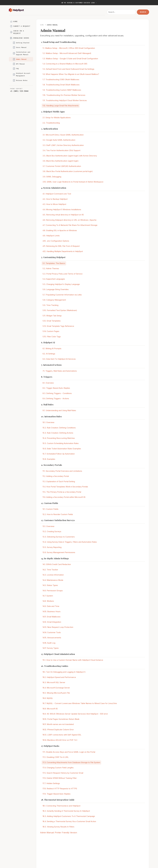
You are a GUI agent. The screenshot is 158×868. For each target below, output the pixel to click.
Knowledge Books (20, 38)
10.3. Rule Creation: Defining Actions (58, 433)
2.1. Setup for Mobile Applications (57, 118)
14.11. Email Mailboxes (52, 617)
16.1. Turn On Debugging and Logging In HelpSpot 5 (64, 672)
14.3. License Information (53, 575)
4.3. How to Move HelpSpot (54, 204)
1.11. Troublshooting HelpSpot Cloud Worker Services (65, 100)
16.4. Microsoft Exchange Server (56, 688)
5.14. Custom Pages (51, 331)
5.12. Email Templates (52, 321)
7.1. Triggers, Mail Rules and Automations (60, 371)
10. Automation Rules (51, 416)
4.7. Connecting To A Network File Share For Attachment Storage (70, 225)
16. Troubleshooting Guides (55, 666)
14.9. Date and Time (51, 606)
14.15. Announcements (52, 638)
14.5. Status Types (50, 585)
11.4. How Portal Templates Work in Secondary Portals (65, 487)
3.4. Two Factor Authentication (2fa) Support (61, 150)
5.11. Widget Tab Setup (52, 316)
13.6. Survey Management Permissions (59, 552)
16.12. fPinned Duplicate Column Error (58, 730)
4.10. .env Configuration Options (56, 241)
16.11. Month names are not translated (58, 724)
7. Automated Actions (51, 365)
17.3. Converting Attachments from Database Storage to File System (71, 762)
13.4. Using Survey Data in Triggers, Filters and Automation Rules (70, 542)
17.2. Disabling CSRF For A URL (56, 757)
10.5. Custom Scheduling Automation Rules (61, 443)
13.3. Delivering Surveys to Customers (59, 537)
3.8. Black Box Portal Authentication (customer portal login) (68, 171)
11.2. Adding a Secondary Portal (56, 476)
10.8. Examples (49, 459)
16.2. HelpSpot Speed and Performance (59, 677)
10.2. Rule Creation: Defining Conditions (59, 428)
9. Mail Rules (47, 404)
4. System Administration (54, 188)
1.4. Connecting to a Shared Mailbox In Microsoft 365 (65, 64)
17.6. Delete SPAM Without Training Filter (60, 778)
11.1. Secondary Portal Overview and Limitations (62, 471)
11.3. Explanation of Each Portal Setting (59, 481)
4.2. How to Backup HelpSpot (55, 199)
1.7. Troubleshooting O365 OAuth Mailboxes (61, 79)
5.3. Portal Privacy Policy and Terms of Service (63, 274)
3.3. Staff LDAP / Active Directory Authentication (63, 145)
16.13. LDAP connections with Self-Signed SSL (62, 735)
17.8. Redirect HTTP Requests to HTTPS (60, 789)
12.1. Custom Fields (50, 509)
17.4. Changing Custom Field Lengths (58, 768)
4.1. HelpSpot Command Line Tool (57, 194)
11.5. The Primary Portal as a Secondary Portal (62, 492)
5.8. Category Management (54, 300)
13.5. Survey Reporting (52, 547)
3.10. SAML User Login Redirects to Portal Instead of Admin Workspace (73, 182)
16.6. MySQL (48, 698)
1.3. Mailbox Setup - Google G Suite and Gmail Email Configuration (70, 59)
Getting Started (21, 43)
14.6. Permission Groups (53, 591)
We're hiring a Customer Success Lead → (79, 3)
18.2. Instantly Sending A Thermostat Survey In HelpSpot (66, 811)
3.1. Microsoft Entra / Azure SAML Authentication (63, 135)
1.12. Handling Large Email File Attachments (61, 106)
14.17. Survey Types (51, 648)
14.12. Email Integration (52, 622)
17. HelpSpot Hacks (50, 746)
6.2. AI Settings (49, 354)
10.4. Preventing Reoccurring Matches (59, 438)
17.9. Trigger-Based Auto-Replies (57, 794)
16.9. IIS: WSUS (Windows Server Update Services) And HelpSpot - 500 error (75, 714)
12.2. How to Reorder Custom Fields (58, 514)
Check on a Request (17, 32)
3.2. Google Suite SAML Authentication (59, 140)
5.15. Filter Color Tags (52, 337)
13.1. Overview (48, 526)
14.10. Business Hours (52, 611)
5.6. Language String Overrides (56, 289)
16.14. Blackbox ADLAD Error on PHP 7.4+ (60, 740)
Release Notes (20, 80)
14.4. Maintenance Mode (53, 580)
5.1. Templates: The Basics (54, 263)
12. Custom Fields (50, 503)
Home (14, 22)
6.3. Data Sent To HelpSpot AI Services (59, 359)
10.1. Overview (48, 422)
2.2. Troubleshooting (51, 123)
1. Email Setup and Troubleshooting (59, 42)
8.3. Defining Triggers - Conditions (57, 393)
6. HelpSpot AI (48, 342)
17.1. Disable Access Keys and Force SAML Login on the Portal (69, 752)
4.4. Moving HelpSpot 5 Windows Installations (62, 209)
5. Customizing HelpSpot (53, 257)
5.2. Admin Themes (51, 268)
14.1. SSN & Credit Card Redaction (57, 564)
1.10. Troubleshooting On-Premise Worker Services (64, 95)
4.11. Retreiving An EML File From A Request (61, 246)
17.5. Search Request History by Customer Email (63, 773)
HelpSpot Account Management (21, 74)
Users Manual (20, 47)
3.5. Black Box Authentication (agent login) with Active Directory (70, 156)
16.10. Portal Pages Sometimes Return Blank (61, 719)
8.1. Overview (48, 383)
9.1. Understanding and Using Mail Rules (59, 410)
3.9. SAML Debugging (52, 177)
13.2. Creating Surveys (52, 531)
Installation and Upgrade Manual (21, 53)
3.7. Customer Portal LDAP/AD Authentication (62, 166)
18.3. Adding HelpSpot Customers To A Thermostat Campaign (69, 816)
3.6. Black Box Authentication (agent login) (61, 161)
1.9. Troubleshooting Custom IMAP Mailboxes (62, 90)
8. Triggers (47, 377)
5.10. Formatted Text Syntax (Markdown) (60, 310)
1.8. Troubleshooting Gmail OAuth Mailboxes (61, 85)
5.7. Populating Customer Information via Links (62, 295)
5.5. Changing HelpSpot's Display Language (61, 284)
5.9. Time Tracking (50, 305)
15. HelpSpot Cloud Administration (58, 654)
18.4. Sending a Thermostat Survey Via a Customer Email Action (69, 821)
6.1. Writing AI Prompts (52, 348)
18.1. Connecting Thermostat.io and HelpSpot (61, 806)
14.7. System (48, 596)
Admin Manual (20, 59)
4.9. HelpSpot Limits (51, 236)
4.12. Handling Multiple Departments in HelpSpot (63, 251)
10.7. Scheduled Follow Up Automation (59, 454)
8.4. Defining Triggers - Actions (56, 398)
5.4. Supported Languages (54, 279)
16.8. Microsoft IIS (50, 709)
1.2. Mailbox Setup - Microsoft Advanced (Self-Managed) (67, 53)
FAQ (16, 69)
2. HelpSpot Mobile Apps (53, 112)
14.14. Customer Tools (52, 632)
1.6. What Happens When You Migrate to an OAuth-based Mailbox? (71, 74)
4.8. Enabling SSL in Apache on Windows (60, 230)
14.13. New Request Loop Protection (58, 627)
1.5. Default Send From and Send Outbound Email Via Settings (68, 69)
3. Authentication (49, 129)
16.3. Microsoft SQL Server (54, 682)
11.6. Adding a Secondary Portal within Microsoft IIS (64, 497)
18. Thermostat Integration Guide (58, 800)
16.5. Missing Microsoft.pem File (56, 693)
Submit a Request (20, 26)
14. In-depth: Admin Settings (55, 558)
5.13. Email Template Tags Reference (58, 326)
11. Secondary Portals (52, 465)
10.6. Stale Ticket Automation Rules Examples (62, 449)
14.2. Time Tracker (50, 570)
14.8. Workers (48, 601)
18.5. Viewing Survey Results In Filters (58, 827)
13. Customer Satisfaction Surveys (58, 520)
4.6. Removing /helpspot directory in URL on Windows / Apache (69, 220)
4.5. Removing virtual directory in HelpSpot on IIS (63, 215)
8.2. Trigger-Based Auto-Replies (56, 388)
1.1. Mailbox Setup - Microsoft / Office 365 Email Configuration (69, 48)
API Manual (19, 64)
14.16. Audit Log (49, 643)
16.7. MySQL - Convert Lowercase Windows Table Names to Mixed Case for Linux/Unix (80, 703)
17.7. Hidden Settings (51, 783)
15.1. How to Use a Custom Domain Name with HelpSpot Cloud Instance (73, 660)
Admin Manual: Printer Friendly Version (59, 833)
